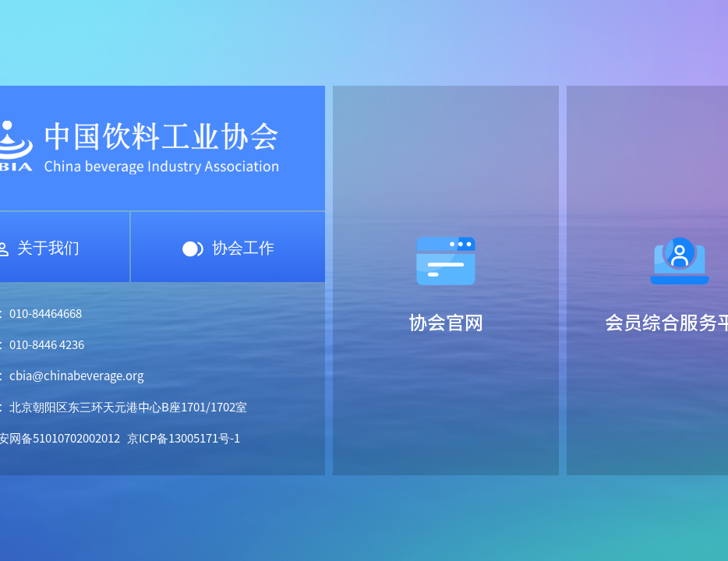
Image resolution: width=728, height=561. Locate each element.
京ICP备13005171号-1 (184, 438)
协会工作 (228, 247)
